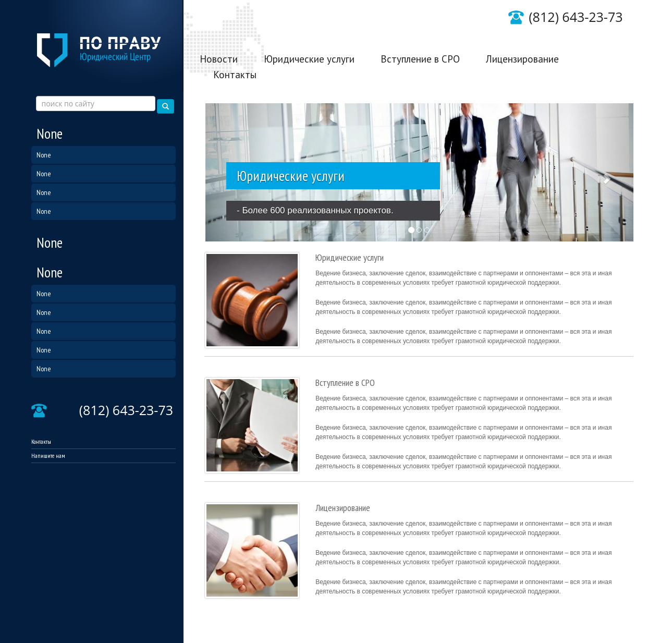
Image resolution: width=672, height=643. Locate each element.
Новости (219, 59)
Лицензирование (522, 59)
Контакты (41, 441)
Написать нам (602, 28)
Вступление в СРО (420, 59)
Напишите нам (48, 456)
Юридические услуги (309, 59)
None (50, 134)
